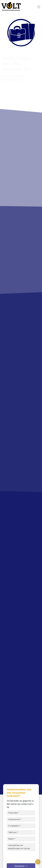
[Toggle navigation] (39, 7)
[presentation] (24, 857)
